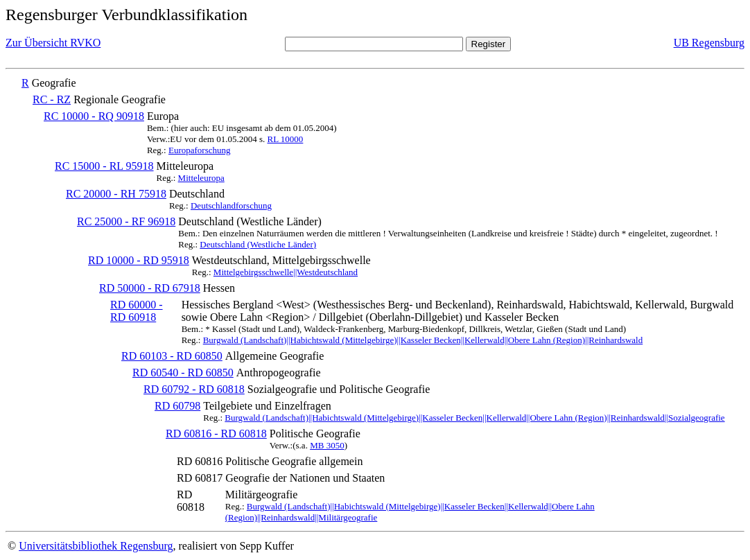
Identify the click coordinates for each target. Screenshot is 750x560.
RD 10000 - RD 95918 (139, 260)
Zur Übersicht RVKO (53, 43)
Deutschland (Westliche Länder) (258, 244)
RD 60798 (177, 406)
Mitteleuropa (201, 178)
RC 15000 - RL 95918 (104, 166)
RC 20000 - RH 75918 (116, 194)
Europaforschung (200, 150)
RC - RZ (52, 99)
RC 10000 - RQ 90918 (94, 116)
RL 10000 (285, 139)
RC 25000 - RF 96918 (126, 221)
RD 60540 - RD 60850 (183, 373)
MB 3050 (327, 445)
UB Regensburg (709, 43)
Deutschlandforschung (231, 205)
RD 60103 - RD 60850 (172, 356)
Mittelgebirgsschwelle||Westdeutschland (286, 272)
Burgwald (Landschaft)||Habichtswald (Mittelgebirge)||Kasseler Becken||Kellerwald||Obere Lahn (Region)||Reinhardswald (423, 340)
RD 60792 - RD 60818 (194, 389)
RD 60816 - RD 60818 (216, 434)
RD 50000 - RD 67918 (150, 288)
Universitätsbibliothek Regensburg (96, 546)
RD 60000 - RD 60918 (137, 311)
